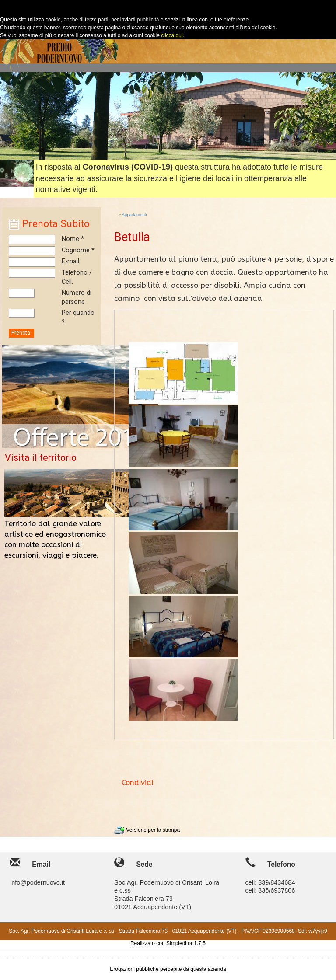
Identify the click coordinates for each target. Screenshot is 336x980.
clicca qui (171, 35)
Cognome (76, 250)
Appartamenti (134, 214)
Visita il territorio (41, 458)
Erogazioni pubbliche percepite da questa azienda (168, 969)
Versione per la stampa (147, 830)
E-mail (70, 261)
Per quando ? (78, 317)
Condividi (137, 783)
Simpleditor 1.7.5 (186, 943)
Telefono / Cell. (77, 277)
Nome (70, 239)
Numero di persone (77, 297)
